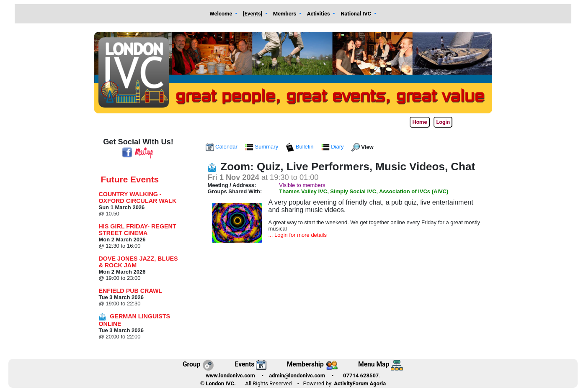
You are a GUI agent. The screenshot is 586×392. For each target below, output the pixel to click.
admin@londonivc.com (297, 375)
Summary (262, 147)
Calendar (222, 147)
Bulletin (300, 147)
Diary (333, 147)
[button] (224, 14)
